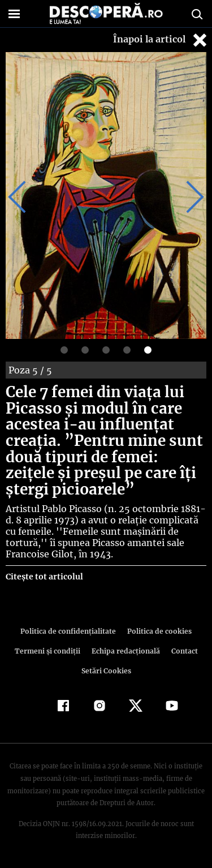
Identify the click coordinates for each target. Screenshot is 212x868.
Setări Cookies (106, 671)
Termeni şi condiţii (49, 651)
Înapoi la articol (161, 40)
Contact (183, 651)
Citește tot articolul (44, 577)
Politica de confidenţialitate (70, 631)
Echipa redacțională (125, 651)
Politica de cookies (158, 631)
